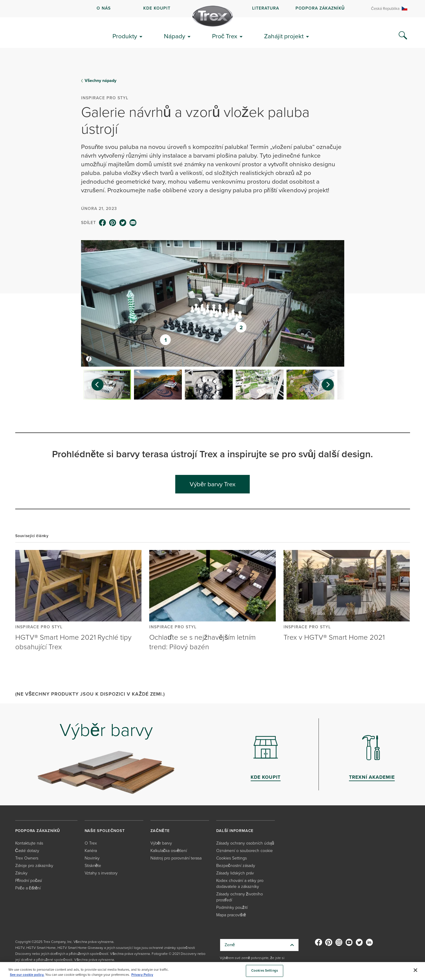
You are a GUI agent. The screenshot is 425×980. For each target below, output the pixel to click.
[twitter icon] (123, 223)
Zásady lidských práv (235, 873)
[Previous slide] (95, 385)
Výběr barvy (161, 843)
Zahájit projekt (284, 36)
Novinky (92, 858)
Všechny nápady (101, 81)
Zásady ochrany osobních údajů (245, 843)
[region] (212, 971)
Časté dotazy (27, 851)
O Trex (91, 843)
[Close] (415, 970)
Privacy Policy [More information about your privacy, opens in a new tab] (142, 975)
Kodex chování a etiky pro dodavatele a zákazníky (240, 884)
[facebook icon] (103, 223)
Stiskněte (93, 866)
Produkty (125, 36)
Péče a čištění (28, 888)
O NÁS (104, 8)
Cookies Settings (231, 858)
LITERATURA (266, 8)
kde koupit (157, 8)
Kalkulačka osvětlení (169, 851)
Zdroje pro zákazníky (34, 866)
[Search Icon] (403, 36)
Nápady (175, 36)
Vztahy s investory (101, 873)
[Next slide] (331, 385)
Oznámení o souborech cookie (245, 851)
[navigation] (212, 9)
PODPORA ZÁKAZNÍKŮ (320, 8)
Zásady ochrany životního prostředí (240, 897)
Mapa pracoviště (231, 915)
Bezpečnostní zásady (236, 866)
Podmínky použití (232, 907)
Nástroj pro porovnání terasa (176, 858)
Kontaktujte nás (29, 843)
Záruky (21, 873)
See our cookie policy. (27, 975)
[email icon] (133, 223)
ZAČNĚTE (160, 831)
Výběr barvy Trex (212, 484)
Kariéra (91, 851)
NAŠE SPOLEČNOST (105, 831)
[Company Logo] (213, 16)
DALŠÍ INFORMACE (235, 831)
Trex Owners (27, 858)
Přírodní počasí (29, 881)
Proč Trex (225, 36)
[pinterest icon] (113, 223)
